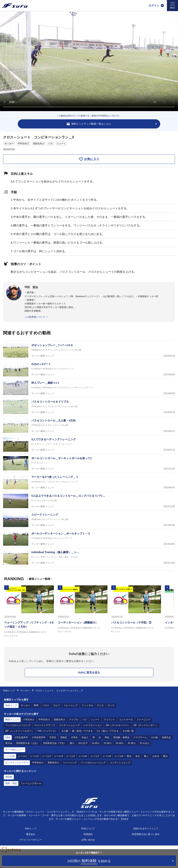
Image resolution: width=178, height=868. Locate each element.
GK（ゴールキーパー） (118, 725)
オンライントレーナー (17, 763)
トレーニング (71, 705)
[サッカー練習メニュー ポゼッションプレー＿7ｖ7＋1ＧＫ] (89, 350)
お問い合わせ (88, 840)
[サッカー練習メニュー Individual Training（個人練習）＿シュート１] (89, 557)
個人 (72, 743)
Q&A (8, 737)
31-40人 (120, 743)
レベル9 (119, 756)
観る (129, 756)
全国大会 (166, 737)
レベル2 (35, 756)
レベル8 (107, 756)
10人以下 (83, 743)
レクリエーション (93, 725)
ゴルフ (57, 705)
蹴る (165, 756)
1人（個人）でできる (108, 731)
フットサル (87, 705)
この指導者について (35, 317)
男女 (107, 737)
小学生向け (29, 720)
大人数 (65, 731)
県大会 (9, 743)
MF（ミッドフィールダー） (20, 731)
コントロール (126, 720)
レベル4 (59, 756)
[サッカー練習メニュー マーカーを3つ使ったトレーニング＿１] (89, 482)
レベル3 (47, 756)
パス (50, 144)
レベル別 (10, 756)
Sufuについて (88, 829)
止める (156, 756)
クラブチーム (140, 737)
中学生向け (23, 144)
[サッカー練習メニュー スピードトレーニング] (89, 520)
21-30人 (108, 743)
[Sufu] (15, 6)
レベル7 (95, 756)
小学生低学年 (21, 737)
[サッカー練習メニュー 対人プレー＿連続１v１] (89, 388)
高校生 (64, 737)
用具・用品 (11, 783)
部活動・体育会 (121, 737)
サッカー (9, 144)
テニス (100, 705)
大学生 (74, 737)
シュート (61, 144)
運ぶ (146, 756)
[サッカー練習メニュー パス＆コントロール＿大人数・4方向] (89, 426)
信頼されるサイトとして (146, 829)
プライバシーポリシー (31, 840)
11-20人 (96, 743)
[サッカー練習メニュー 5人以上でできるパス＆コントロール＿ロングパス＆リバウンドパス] (89, 501)
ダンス (111, 705)
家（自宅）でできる (82, 731)
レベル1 (22, 756)
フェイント (109, 720)
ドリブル (74, 720)
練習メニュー (12, 720)
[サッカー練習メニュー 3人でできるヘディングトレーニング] (89, 445)
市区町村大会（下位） (54, 743)
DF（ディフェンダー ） (146, 725)
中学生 (53, 737)
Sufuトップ (9, 691)
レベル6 (83, 756)
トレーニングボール (31, 783)
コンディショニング (69, 725)
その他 (154, 737)
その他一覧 (128, 731)
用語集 (9, 777)
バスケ (46, 705)
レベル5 (71, 756)
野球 (36, 705)
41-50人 (132, 743)
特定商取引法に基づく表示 (146, 834)
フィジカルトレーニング (18, 725)
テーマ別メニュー (15, 750)
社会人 (85, 737)
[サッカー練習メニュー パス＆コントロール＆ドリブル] (89, 407)
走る (138, 756)
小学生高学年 (39, 737)
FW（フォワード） (48, 731)
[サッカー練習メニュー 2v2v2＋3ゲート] (89, 369)
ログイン (154, 6)
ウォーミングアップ (45, 725)
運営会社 (31, 834)
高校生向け (39, 144)
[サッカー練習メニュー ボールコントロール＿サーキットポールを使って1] (89, 463)
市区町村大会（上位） (28, 743)
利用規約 (88, 834)
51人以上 (144, 743)
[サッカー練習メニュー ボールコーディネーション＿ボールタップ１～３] (89, 539)
